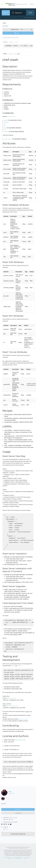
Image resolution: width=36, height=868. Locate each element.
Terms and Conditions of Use (17, 863)
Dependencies (11, 54)
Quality (18, 54)
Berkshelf (11, 42)
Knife (16, 42)
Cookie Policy (10, 864)
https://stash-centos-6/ (12, 704)
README (5, 54)
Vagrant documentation (23, 725)
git (5, 124)
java (5, 126)
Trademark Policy (18, 864)
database (6, 122)
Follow (18, 33)
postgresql (6, 132)
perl (5, 130)
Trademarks (8, 859)
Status (25, 864)
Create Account (22, 4)
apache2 (6, 120)
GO (30, 13)
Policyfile (5, 42)
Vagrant (13, 670)
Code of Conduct (7, 863)
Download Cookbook (18, 840)
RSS (4, 23)
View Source (18, 815)
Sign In (32, 4)
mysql (5, 128)
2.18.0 (17, 29)
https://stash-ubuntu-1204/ (13, 712)
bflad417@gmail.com (20, 746)
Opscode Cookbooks (11, 116)
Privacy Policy (28, 863)
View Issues (18, 819)
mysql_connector (8, 139)
